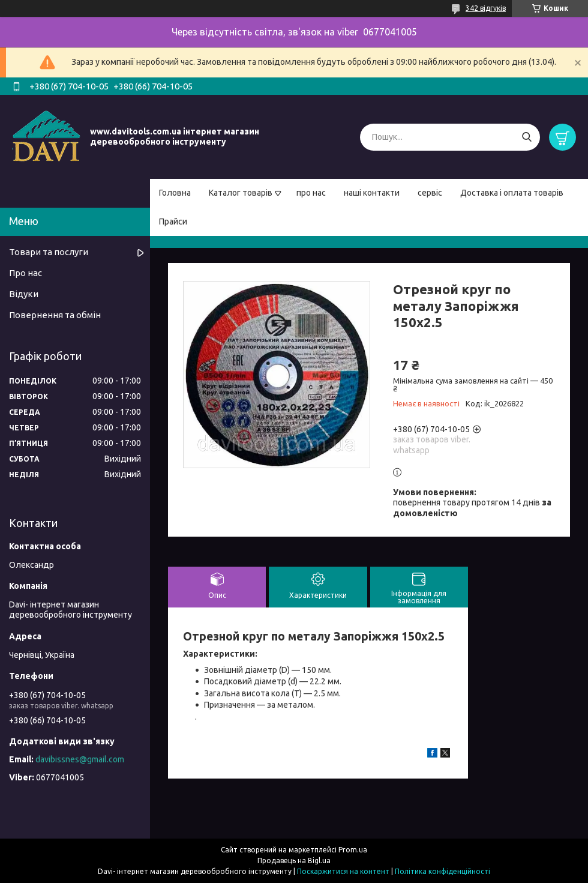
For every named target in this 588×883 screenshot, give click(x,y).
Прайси (173, 222)
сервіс (430, 193)
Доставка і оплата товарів (512, 193)
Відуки (24, 294)
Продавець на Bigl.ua (294, 860)
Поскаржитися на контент (343, 871)
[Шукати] (526, 137)
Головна (175, 193)
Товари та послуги (49, 252)
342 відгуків (486, 8)
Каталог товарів (241, 193)
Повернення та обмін (55, 315)
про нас (311, 193)
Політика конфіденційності (442, 871)
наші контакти (372, 193)
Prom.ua (353, 850)
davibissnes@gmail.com (80, 759)
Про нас (25, 273)
